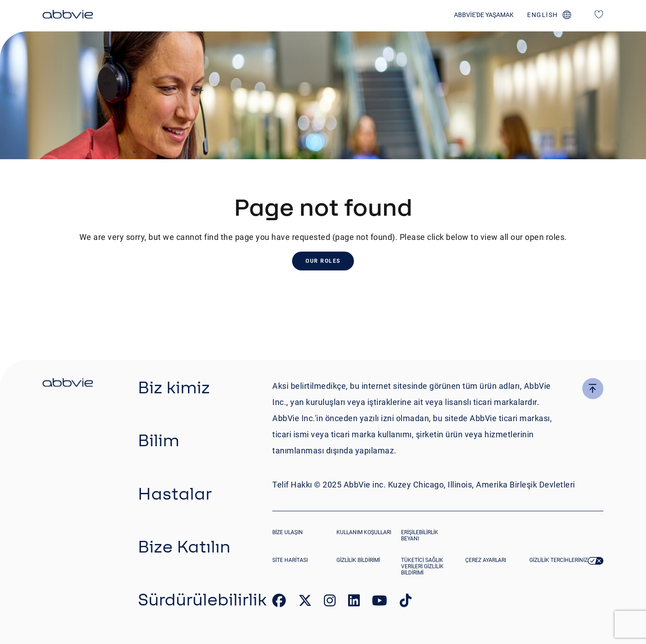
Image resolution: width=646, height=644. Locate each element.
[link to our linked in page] (354, 603)
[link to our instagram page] (330, 603)
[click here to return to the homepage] (68, 16)
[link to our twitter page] (305, 603)
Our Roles (323, 261)
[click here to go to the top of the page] (593, 389)
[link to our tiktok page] (406, 603)
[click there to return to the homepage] (68, 384)
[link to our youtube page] (380, 603)
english (543, 15)
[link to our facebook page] (279, 603)
